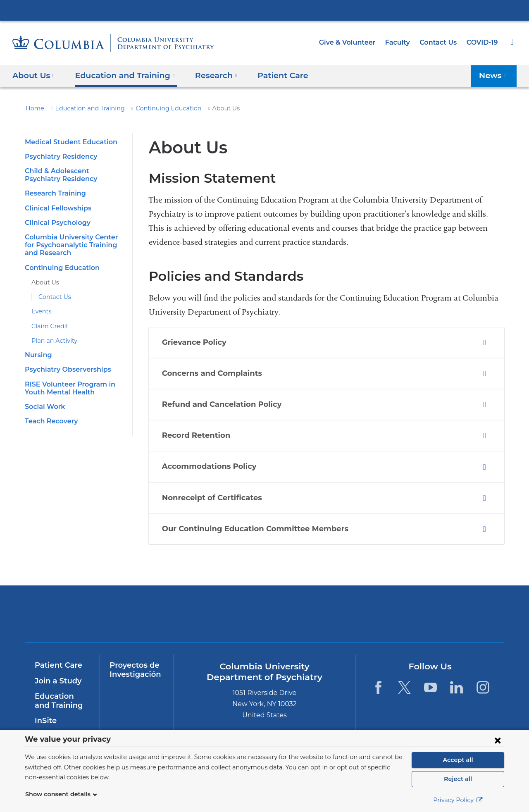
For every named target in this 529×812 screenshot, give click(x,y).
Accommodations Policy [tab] (212, 467)
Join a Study (57, 681)
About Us (44, 282)
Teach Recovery (50, 421)
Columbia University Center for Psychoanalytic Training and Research (74, 245)
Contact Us (440, 42)
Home (33, 108)
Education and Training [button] (120, 75)
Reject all (458, 779)
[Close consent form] (498, 740)
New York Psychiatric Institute (324, 616)
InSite (45, 721)
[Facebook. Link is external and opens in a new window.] (378, 687)
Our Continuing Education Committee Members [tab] (253, 529)
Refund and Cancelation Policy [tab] (223, 405)
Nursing (37, 355)
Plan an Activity (52, 341)
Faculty (401, 42)
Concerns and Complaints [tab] (215, 374)
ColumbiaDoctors (443, 614)
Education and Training (83, 108)
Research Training (54, 193)
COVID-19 (483, 42)
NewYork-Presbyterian (205, 619)
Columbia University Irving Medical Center (264, 10)
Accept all (458, 760)
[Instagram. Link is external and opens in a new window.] (483, 687)
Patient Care (269, 75)
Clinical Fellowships (56, 208)
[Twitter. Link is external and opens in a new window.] (404, 687)
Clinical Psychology (56, 223)
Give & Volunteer (353, 42)
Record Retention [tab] (200, 436)
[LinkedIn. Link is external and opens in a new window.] (457, 687)
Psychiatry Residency (59, 156)
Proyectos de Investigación (133, 670)
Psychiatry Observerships (66, 369)
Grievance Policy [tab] (199, 343)
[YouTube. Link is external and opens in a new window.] (430, 687)
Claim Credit (48, 326)
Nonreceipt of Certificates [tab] (214, 498)
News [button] (495, 75)
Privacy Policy (458, 800)
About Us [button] (34, 75)
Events (41, 311)
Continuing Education (153, 108)
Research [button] (206, 75)
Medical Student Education (67, 142)
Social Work (44, 407)
